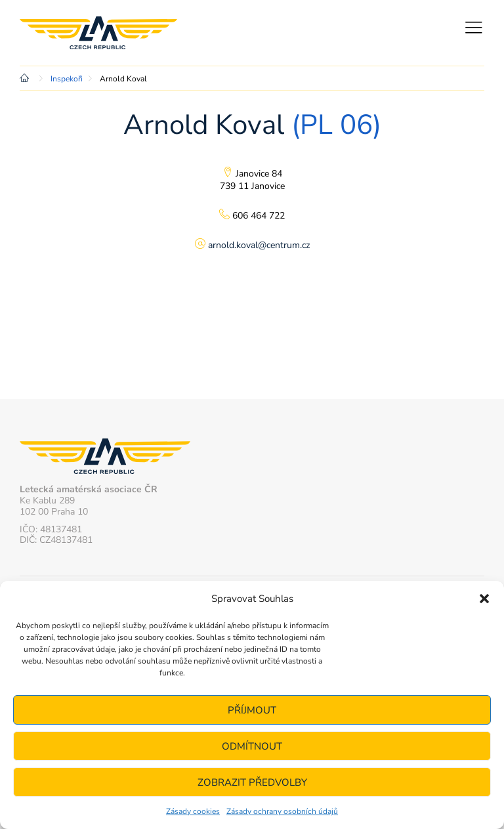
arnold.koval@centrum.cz (259, 245)
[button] (484, 599)
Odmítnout (252, 746)
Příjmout (252, 710)
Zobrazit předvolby (252, 782)
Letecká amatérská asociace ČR (98, 33)
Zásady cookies (193, 811)
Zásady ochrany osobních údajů (282, 811)
